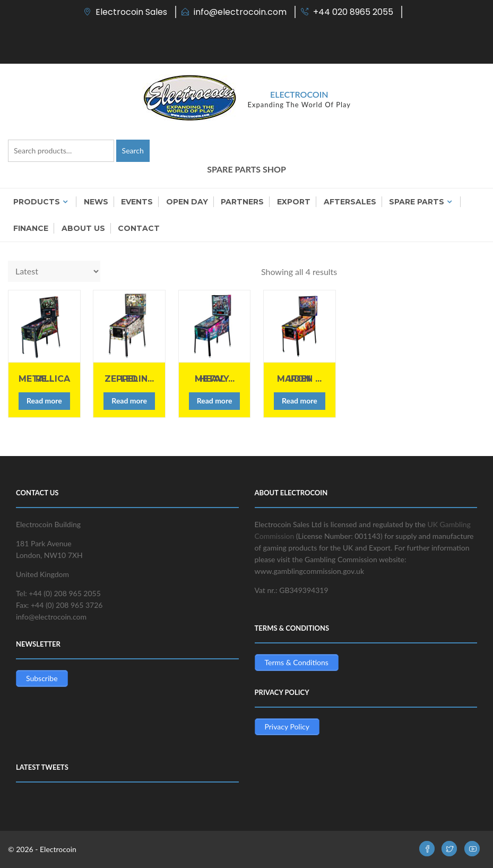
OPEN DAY (187, 202)
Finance (31, 228)
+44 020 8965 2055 (353, 12)
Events (137, 202)
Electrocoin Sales (131, 12)
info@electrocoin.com (240, 12)
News (96, 202)
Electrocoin (299, 94)
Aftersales (350, 202)
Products (37, 202)
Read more (44, 401)
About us (83, 228)
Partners (242, 202)
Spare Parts (417, 202)
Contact (139, 228)
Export (294, 202)
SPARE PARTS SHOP (246, 169)
